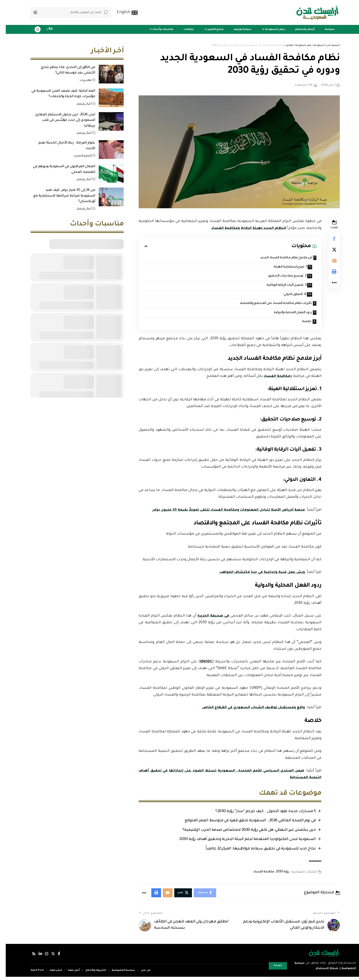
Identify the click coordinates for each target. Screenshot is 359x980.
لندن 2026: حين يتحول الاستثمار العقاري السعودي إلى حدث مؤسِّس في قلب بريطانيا (59, 117)
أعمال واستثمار (78, 100)
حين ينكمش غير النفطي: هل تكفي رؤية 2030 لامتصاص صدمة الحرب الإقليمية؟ (242, 832)
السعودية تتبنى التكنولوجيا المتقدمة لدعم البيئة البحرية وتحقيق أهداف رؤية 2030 (240, 842)
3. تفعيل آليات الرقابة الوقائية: (277, 286)
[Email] (328, 263)
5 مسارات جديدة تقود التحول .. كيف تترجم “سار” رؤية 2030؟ (259, 813)
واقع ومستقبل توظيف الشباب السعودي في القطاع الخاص (246, 710)
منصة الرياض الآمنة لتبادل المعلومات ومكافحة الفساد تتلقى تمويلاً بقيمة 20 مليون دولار (220, 512)
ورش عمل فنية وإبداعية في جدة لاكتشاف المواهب (254, 574)
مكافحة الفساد (270, 378)
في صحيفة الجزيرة (207, 618)
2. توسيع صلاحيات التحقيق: (278, 277)
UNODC (200, 664)
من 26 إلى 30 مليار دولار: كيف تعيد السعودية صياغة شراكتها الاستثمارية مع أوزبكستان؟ (58, 192)
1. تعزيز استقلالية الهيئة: (281, 267)
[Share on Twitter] (328, 251)
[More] (328, 287)
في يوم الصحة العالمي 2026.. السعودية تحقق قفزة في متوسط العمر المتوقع (243, 823)
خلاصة (300, 323)
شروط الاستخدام (317, 968)
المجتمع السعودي (77, 152)
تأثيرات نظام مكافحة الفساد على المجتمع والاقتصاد (267, 305)
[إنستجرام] (41, 957)
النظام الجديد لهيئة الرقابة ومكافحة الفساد (241, 228)
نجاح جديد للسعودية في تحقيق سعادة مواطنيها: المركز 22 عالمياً (254, 851)
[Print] (328, 275)
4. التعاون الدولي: (286, 295)
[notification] (53, 29)
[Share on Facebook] (328, 239)
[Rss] (28, 957)
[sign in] (60, 29)
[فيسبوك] (54, 957)
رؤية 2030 (276, 874)
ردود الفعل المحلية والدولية (285, 314)
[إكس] (48, 957)
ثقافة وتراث (80, 76)
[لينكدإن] (35, 957)
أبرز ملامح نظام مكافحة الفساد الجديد (278, 258)
